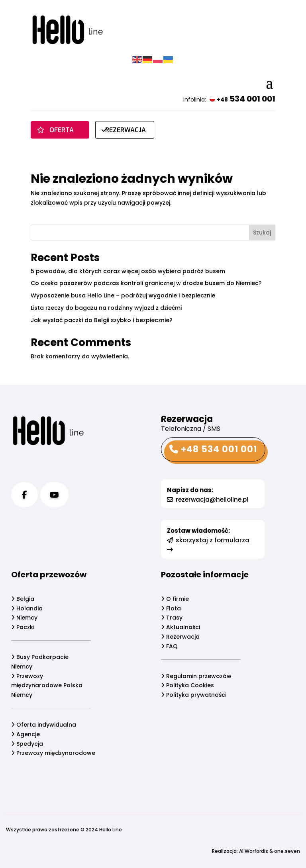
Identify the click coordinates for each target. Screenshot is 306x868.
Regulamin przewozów (196, 676)
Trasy (172, 618)
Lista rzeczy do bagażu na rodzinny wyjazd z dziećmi (106, 308)
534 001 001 (242, 99)
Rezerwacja (180, 637)
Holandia (25, 608)
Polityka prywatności (194, 695)
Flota (171, 608)
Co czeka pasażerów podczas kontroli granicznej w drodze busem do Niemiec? (146, 283)
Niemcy (22, 618)
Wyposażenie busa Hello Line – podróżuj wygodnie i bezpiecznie (123, 295)
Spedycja (25, 744)
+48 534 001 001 (213, 449)
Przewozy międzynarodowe (51, 753)
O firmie (175, 599)
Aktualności (180, 627)
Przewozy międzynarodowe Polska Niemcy (45, 686)
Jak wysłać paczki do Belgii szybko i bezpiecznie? (102, 320)
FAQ (169, 646)
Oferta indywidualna (42, 725)
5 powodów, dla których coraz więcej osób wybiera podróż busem (128, 271)
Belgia (21, 599)
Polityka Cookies (187, 685)
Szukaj (262, 233)
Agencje (24, 734)
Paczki (21, 627)
